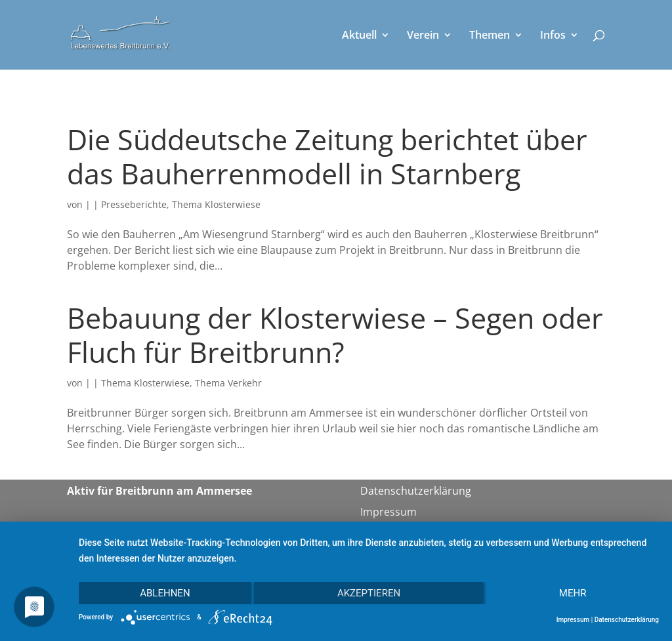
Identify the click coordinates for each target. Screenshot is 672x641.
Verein (423, 36)
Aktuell (359, 36)
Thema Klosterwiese (216, 204)
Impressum (388, 512)
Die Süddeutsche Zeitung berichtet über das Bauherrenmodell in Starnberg (327, 156)
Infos (553, 36)
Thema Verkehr (228, 383)
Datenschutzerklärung (416, 491)
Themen (490, 36)
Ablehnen (165, 593)
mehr (573, 593)
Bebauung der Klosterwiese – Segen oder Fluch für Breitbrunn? (335, 335)
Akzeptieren (369, 593)
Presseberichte (134, 204)
